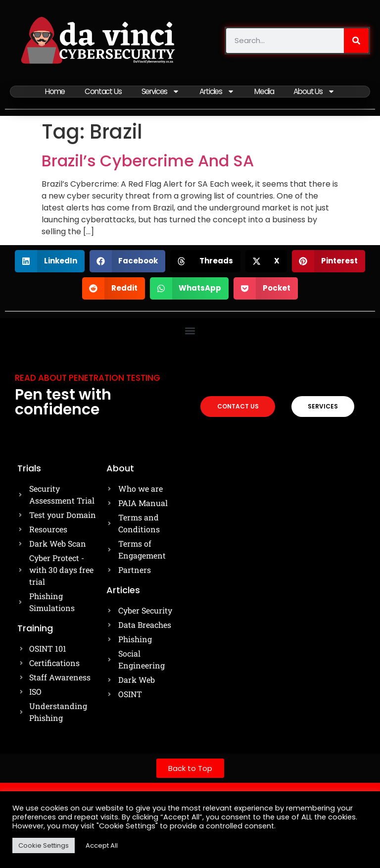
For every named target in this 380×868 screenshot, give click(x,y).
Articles (217, 91)
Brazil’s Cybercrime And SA (148, 160)
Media (265, 91)
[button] (50, 260)
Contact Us (103, 91)
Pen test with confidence (63, 401)
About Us (315, 91)
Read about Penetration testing (88, 377)
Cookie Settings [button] (44, 845)
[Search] (356, 41)
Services (160, 91)
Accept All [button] (102, 845)
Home (55, 91)
